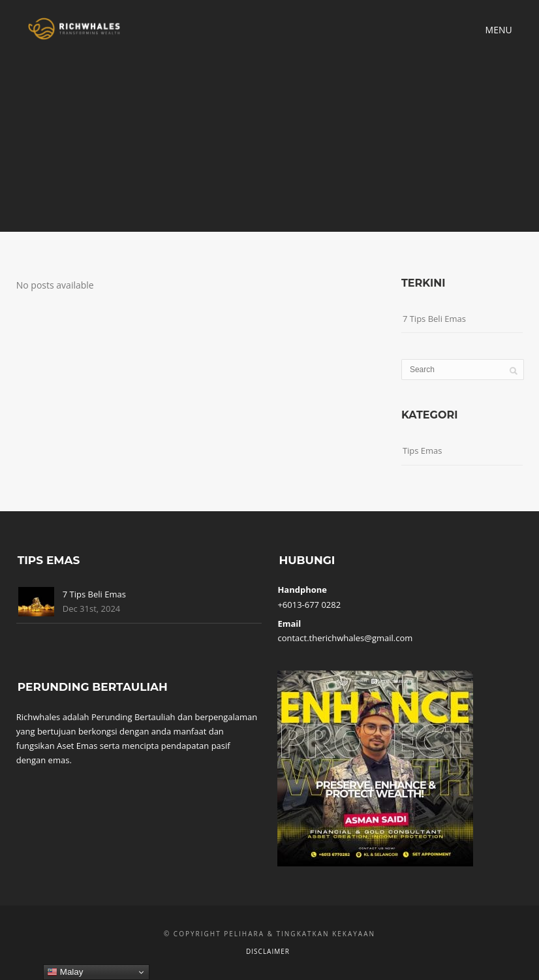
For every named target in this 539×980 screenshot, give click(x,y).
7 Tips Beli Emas (434, 319)
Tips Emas (423, 450)
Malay (65, 972)
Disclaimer (268, 951)
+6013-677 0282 (309, 605)
